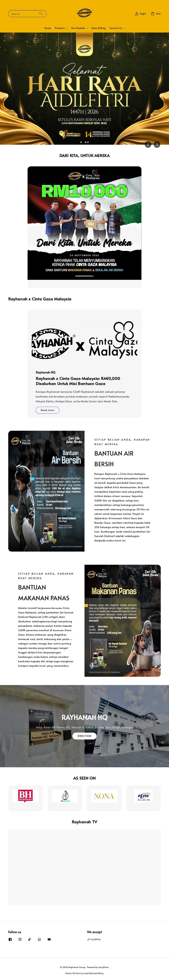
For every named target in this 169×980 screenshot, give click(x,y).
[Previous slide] (148, 145)
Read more (48, 410)
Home (48, 28)
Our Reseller (78, 28)
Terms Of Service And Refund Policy (84, 973)
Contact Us (116, 28)
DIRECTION (84, 736)
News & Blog (99, 28)
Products (60, 28)
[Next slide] (157, 145)
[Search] (41, 14)
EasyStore (104, 967)
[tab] (81, 142)
